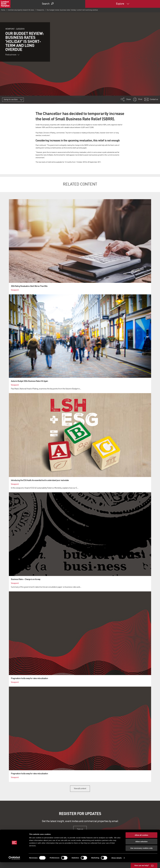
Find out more (12, 55)
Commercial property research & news (21, 10)
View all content (80, 789)
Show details (117, 864)
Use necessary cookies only (141, 854)
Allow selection (141, 847)
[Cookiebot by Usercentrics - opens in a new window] (14, 864)
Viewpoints (40, 10)
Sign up (80, 829)
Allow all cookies (141, 841)
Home (3, 10)
